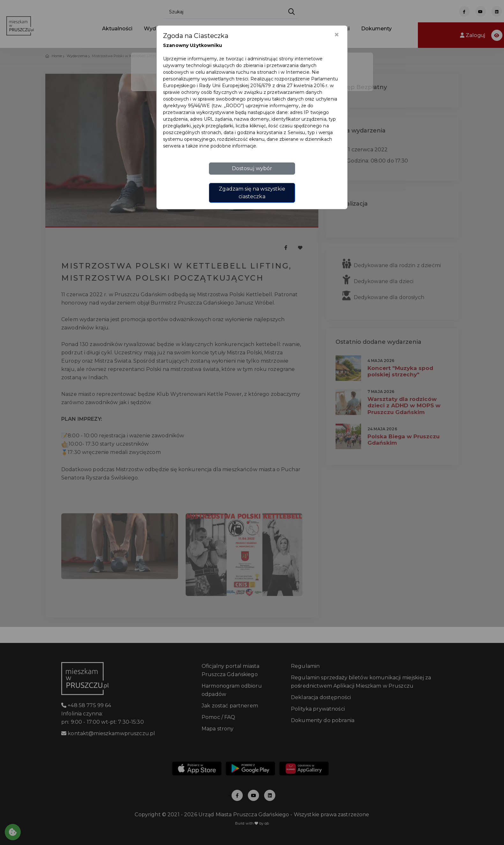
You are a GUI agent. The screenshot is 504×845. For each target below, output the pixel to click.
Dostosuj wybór (252, 168)
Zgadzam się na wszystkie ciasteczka (252, 193)
